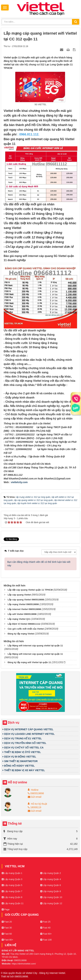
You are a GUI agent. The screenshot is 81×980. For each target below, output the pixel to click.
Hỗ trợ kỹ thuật (39, 804)
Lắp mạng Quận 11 (13, 903)
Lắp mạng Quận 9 (12, 897)
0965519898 (36, 793)
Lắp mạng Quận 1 (12, 873)
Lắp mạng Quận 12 (51, 903)
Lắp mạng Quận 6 (51, 885)
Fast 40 (45, 928)
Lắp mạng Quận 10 (51, 897)
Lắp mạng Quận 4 (51, 879)
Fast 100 (46, 940)
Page (6, 909)
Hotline (35, 790)
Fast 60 (7, 934)
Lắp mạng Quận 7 (12, 891)
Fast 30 (7, 928)
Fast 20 (7, 922)
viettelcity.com (19, 482)
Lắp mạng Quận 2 (51, 873)
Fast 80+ (7, 940)
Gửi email (35, 797)
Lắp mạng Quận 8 (51, 891)
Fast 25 (45, 922)
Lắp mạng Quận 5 (12, 885)
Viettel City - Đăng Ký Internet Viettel (45, 973)
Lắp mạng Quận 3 (12, 879)
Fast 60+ (46, 934)
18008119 (35, 807)
